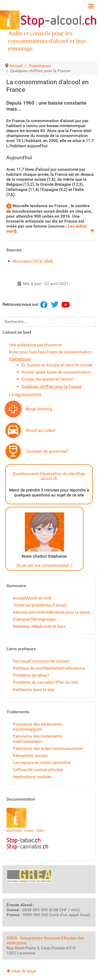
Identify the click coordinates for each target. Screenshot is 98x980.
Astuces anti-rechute (31, 612)
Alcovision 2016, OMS (33, 261)
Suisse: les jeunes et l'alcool (47, 379)
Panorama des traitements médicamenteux (37, 739)
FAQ (38, 395)
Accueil (19, 598)
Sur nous (21, 661)
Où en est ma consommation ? (44, 565)
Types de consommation (69, 352)
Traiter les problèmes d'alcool (40, 605)
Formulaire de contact (49, 661)
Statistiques (20, 359)
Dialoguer (22, 619)
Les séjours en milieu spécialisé (42, 763)
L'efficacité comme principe (38, 770)
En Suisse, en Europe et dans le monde (57, 365)
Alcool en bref (39, 598)
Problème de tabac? (31, 675)
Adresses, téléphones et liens (39, 626)
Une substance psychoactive (35, 345)
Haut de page (21, 971)
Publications (73, 668)
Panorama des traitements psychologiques (37, 727)
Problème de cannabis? (34, 682)
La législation (21, 395)
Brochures (14, 831)
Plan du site (67, 682)
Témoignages (43, 619)
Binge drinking (39, 409)
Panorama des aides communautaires (48, 748)
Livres (29, 831)
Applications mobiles (32, 777)
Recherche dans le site (33, 690)
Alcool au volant (41, 430)
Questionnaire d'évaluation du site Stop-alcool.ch (49, 476)
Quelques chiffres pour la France (51, 386)
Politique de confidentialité (37, 668)
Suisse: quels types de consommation (56, 372)
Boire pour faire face (28, 352)
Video (40, 831)
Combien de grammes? (47, 451)
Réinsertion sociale (30, 755)
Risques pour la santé (70, 612)
